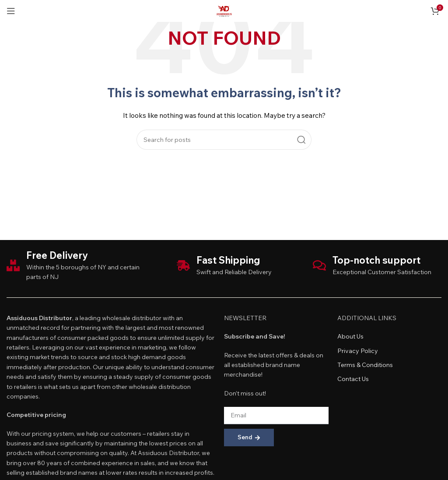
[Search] (224, 140)
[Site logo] (224, 10)
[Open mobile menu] (11, 11)
